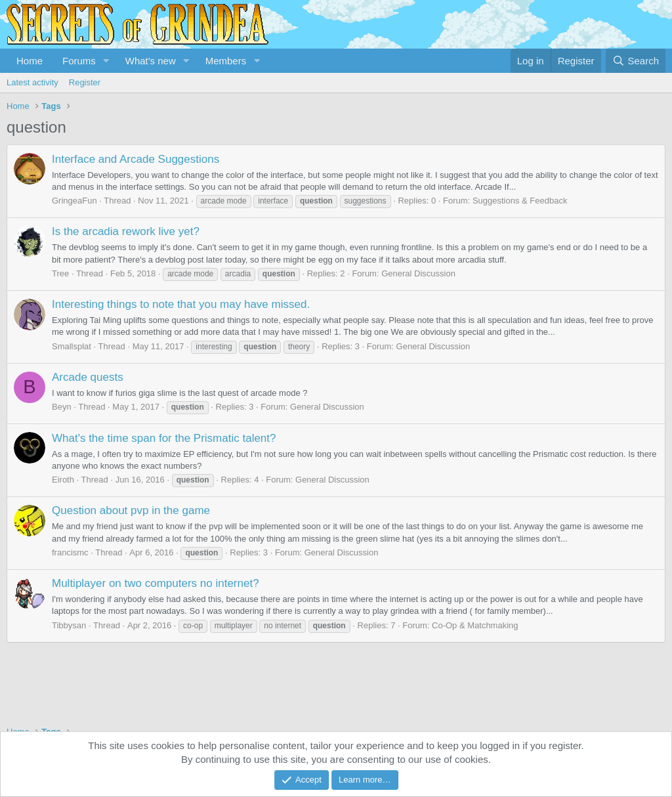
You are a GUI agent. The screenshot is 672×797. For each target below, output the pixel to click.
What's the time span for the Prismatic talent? (164, 438)
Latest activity (32, 82)
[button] (106, 61)
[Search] (636, 61)
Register (85, 82)
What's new (151, 61)
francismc (70, 552)
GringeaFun (74, 201)
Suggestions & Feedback (520, 201)
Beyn (62, 407)
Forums (79, 61)
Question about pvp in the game (131, 510)
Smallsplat (72, 346)
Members (226, 61)
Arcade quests (88, 377)
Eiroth (63, 480)
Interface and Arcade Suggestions (136, 159)
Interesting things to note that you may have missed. (181, 304)
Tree (60, 273)
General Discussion (418, 273)
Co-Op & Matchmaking (475, 625)
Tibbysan (69, 625)
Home (30, 61)
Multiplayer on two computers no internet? (156, 583)
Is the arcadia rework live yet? (126, 231)
